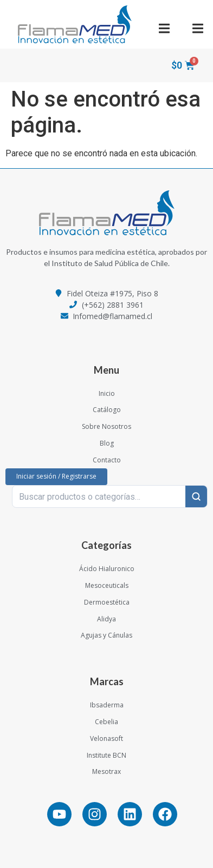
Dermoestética (107, 602)
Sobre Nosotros (106, 426)
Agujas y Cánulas (106, 635)
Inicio (107, 393)
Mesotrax (106, 771)
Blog (107, 443)
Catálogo (107, 410)
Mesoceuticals (107, 585)
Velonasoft (106, 738)
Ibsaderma (107, 705)
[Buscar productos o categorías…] (99, 496)
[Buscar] (196, 496)
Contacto (107, 460)
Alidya (106, 619)
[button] (164, 28)
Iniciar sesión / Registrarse (56, 476)
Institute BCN (106, 755)
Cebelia (106, 722)
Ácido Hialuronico (107, 569)
